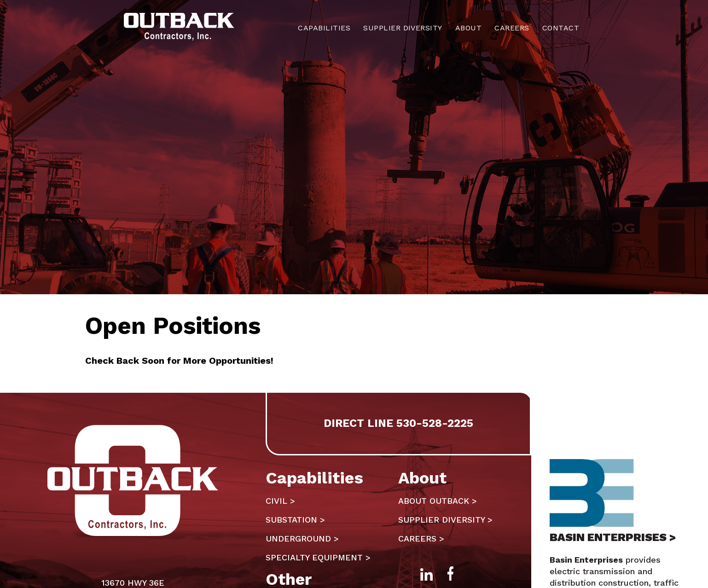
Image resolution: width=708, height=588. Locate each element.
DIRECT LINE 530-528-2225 (398, 423)
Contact (561, 28)
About (468, 28)
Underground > (302, 539)
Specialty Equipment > (318, 557)
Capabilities (324, 28)
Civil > (280, 501)
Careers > (421, 539)
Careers (512, 28)
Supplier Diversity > (445, 520)
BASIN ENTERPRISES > (613, 537)
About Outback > (438, 501)
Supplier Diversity (403, 28)
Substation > (295, 520)
